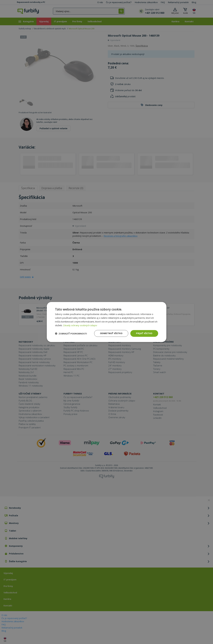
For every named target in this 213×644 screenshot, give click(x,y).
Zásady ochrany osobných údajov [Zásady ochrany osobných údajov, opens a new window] (80, 325)
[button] (71, 333)
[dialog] (107, 322)
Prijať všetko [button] (144, 333)
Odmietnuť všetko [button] (111, 333)
